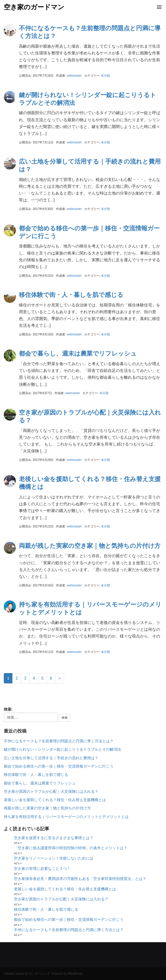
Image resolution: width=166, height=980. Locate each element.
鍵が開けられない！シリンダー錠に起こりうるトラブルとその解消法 (62, 749)
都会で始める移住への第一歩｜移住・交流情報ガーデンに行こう (59, 766)
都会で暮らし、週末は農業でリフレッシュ (78, 353)
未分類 (105, 76)
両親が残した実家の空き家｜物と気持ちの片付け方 (90, 546)
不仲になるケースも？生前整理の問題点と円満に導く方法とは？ (59, 741)
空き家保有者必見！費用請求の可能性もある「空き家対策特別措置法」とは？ (80, 879)
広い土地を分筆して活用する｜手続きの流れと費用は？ (51, 758)
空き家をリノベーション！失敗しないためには (54, 858)
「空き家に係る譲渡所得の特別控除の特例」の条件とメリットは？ (71, 848)
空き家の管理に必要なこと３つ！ (42, 869)
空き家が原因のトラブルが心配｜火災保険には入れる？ (51, 792)
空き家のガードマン (34, 7)
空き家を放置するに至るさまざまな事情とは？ (54, 838)
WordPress (75, 974)
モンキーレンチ (40, 974)
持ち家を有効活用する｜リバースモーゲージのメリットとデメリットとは (66, 817)
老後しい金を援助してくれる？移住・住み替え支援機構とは (55, 800)
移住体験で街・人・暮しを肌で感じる (71, 295)
